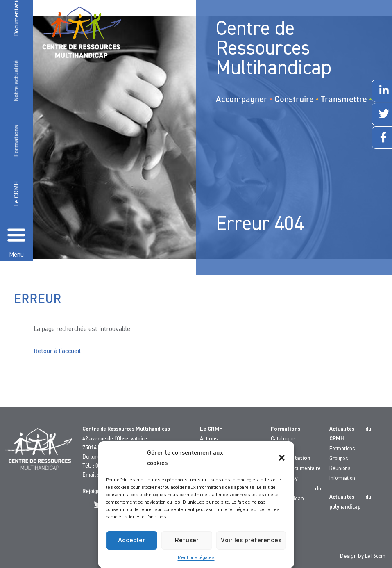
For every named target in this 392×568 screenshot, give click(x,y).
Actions (209, 439)
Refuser (187, 540)
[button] (282, 458)
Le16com (375, 556)
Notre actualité (16, 81)
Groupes (339, 459)
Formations (16, 141)
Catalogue (283, 439)
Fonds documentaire (296, 468)
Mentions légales (196, 558)
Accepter (131, 540)
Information (342, 478)
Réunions (340, 469)
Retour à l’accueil (57, 351)
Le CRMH (17, 194)
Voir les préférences (251, 540)
